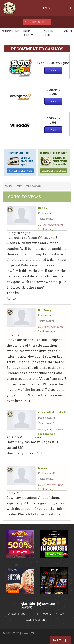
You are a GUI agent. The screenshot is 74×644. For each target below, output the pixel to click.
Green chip (49, 33)
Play (53, 70)
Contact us (36, 620)
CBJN (68, 31)
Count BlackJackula (52, 413)
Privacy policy (51, 614)
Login (48, 8)
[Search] (70, 8)
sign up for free (37, 22)
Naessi (43, 468)
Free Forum (28, 33)
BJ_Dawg (45, 310)
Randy (43, 208)
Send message (46, 229)
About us (17, 614)
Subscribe (10, 31)
